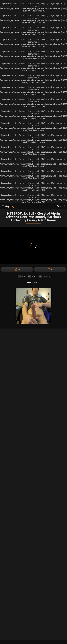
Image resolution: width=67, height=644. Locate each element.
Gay (10, 206)
